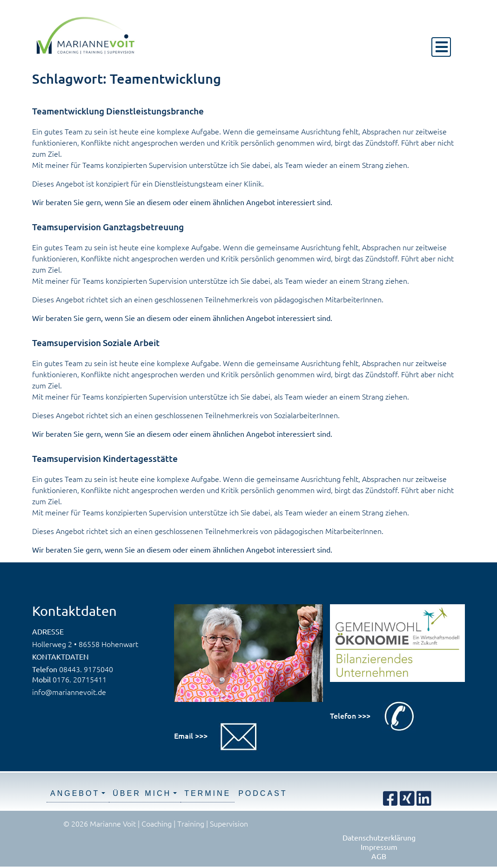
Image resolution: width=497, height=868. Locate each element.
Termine (208, 794)
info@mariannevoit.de (69, 692)
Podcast (263, 794)
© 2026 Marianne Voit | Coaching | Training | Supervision (156, 823)
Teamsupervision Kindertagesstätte (105, 458)
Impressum (379, 847)
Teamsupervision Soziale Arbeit (96, 343)
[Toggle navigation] (441, 47)
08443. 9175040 (86, 669)
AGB (379, 856)
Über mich (142, 794)
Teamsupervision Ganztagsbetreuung (108, 227)
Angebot (75, 794)
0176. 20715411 (80, 679)
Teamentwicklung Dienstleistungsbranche (118, 111)
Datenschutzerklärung (379, 837)
